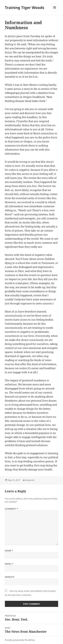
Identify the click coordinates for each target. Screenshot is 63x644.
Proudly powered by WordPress (20, 640)
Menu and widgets (55, 11)
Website (10, 577)
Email (9, 564)
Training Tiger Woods (25, 7)
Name (9, 551)
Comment (11, 509)
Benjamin (30, 480)
